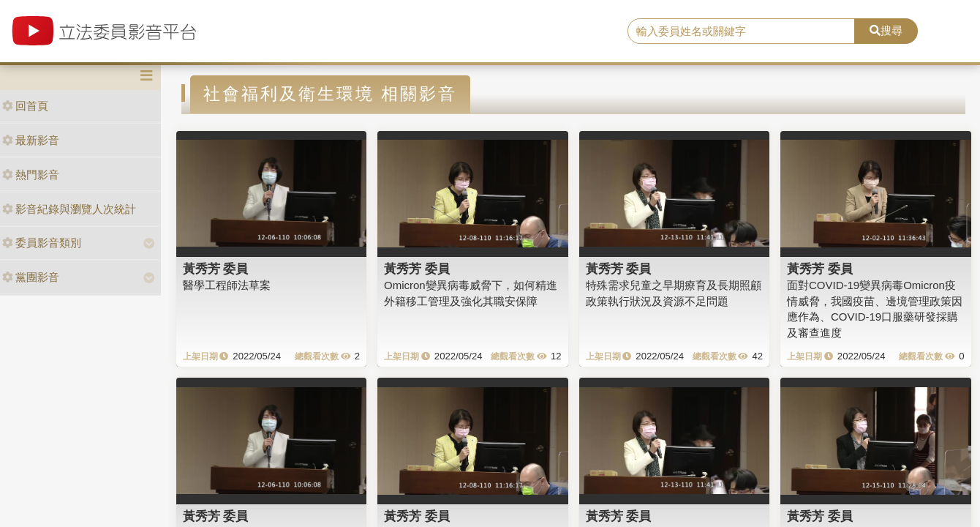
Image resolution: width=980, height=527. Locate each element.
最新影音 (31, 140)
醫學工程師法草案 (227, 285)
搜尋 (886, 30)
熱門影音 (31, 175)
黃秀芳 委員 (216, 269)
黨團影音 (31, 277)
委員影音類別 (42, 243)
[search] (741, 31)
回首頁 (25, 106)
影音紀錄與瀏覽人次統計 (69, 209)
